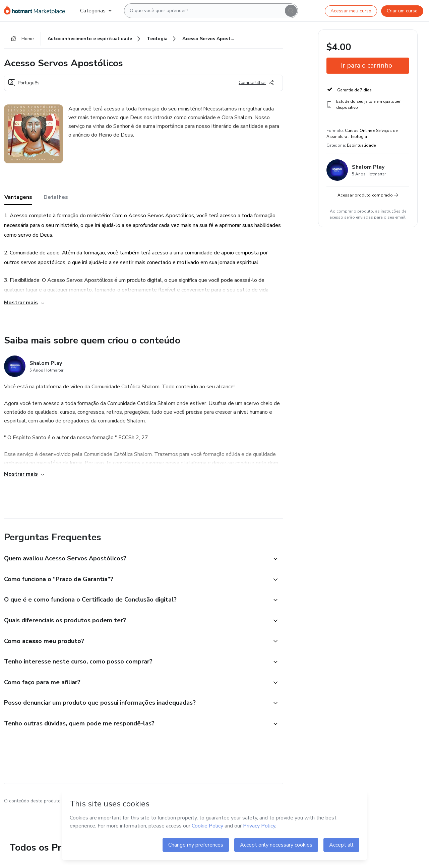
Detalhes (56, 197)
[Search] (291, 11)
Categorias (96, 11)
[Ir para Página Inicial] (37, 11)
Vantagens (18, 197)
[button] (136, 559)
